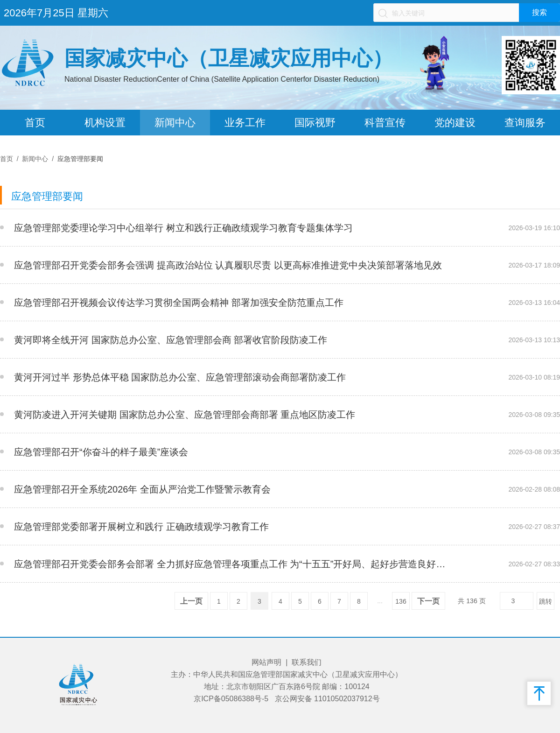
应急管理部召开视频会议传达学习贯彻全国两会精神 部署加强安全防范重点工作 (179, 303)
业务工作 (245, 123)
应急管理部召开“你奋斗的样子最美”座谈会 (101, 452)
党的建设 (455, 123)
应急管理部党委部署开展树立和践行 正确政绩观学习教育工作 (141, 527)
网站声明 (266, 662)
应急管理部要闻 (80, 159)
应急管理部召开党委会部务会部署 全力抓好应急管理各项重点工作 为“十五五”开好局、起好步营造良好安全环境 (232, 564)
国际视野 (315, 123)
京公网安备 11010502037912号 (327, 699)
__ (455, 228)
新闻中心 (175, 123)
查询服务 (525, 123)
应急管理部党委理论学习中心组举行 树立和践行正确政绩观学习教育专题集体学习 (183, 228)
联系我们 (307, 662)
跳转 (546, 601)
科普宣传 (385, 123)
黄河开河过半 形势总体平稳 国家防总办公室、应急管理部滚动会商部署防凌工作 (180, 377)
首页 (35, 123)
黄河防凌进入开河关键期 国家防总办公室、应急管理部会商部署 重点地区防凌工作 (185, 415)
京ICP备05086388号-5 (231, 699)
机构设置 (105, 123)
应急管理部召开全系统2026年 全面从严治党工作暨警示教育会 (142, 489)
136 (401, 601)
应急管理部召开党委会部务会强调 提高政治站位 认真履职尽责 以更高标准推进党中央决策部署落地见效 (228, 265)
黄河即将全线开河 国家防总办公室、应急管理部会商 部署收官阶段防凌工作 (171, 340)
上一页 (191, 601)
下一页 (428, 601)
